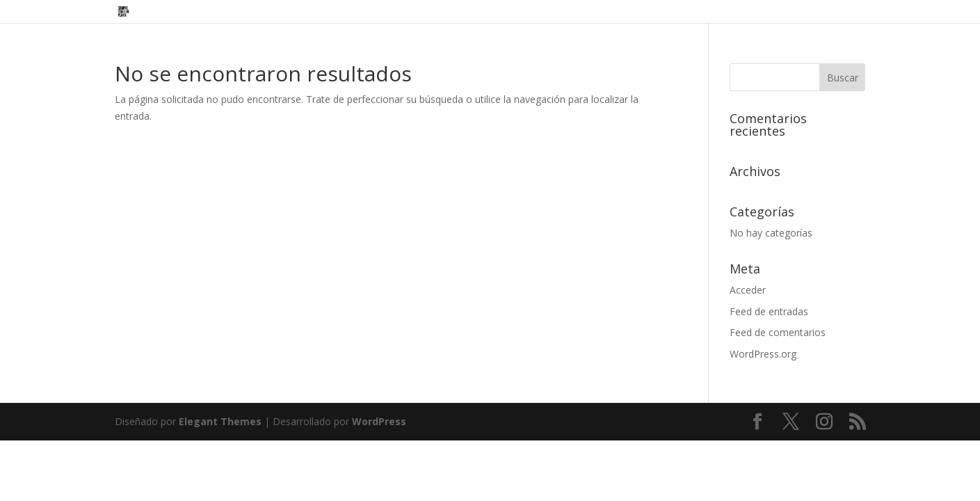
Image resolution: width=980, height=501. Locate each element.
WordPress (379, 421)
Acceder (748, 290)
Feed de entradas (769, 311)
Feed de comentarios (778, 332)
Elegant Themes (220, 421)
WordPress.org (763, 354)
